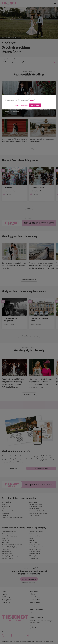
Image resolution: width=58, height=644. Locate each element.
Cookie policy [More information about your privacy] (31, 100)
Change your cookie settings (21, 105)
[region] (29, 102)
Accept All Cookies (35, 105)
